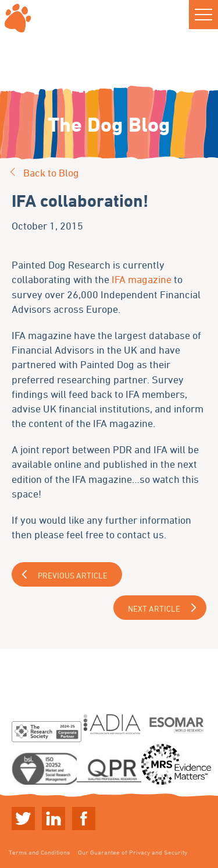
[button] (203, 15)
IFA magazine (142, 279)
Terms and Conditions (39, 852)
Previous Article (73, 575)
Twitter (23, 818)
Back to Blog (51, 172)
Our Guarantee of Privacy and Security (133, 852)
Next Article (154, 608)
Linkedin (53, 818)
